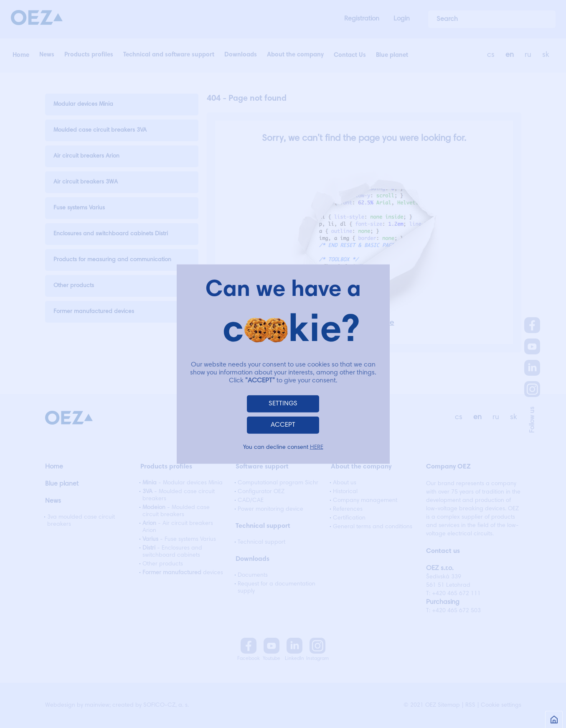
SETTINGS (283, 403)
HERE (317, 447)
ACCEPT (283, 425)
